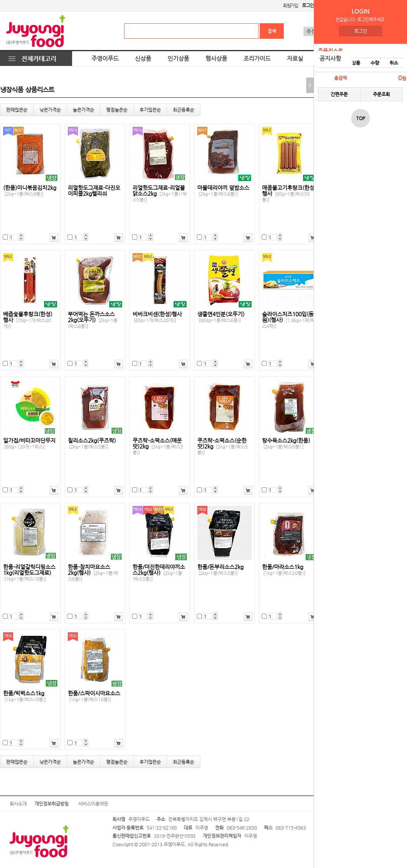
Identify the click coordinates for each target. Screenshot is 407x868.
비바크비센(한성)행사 (157, 317)
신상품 (143, 59)
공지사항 (330, 59)
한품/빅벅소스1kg (25, 696)
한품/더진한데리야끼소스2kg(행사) (159, 573)
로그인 (361, 31)
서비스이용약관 (93, 804)
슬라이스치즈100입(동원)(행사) (288, 320)
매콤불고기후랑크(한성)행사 (289, 194)
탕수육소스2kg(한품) (286, 443)
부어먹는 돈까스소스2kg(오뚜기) (93, 320)
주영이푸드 (105, 59)
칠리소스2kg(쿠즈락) (92, 443)
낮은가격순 (50, 110)
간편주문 (339, 94)
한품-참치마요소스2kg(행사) (93, 573)
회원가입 (291, 5)
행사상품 (216, 59)
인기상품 (178, 59)
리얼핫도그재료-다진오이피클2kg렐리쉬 (94, 191)
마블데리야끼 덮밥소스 (223, 191)
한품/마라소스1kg (284, 570)
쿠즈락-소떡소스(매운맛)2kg (158, 446)
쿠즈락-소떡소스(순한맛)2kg (222, 446)
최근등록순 (184, 110)
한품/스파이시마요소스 (94, 696)
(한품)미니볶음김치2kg (30, 191)
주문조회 (381, 94)
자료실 (295, 59)
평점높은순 (117, 110)
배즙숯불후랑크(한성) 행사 (28, 320)
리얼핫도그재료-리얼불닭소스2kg (160, 194)
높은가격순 (84, 110)
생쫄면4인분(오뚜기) (221, 317)
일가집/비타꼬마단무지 (29, 443)
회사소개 (18, 804)
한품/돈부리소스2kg (220, 570)
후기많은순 (150, 110)
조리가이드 (257, 59)
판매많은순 (17, 110)
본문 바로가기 (0, 0)
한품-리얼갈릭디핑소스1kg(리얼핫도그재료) (29, 573)
